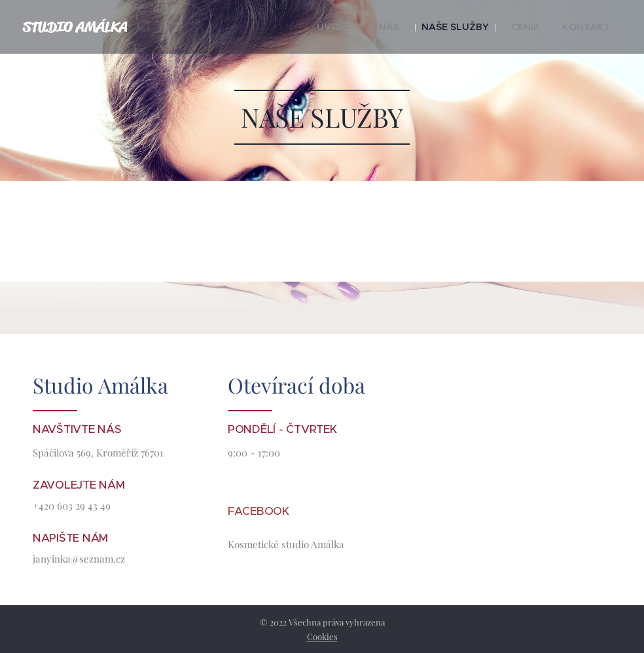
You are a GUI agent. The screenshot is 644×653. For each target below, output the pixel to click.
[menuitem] (360, 27)
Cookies (322, 636)
